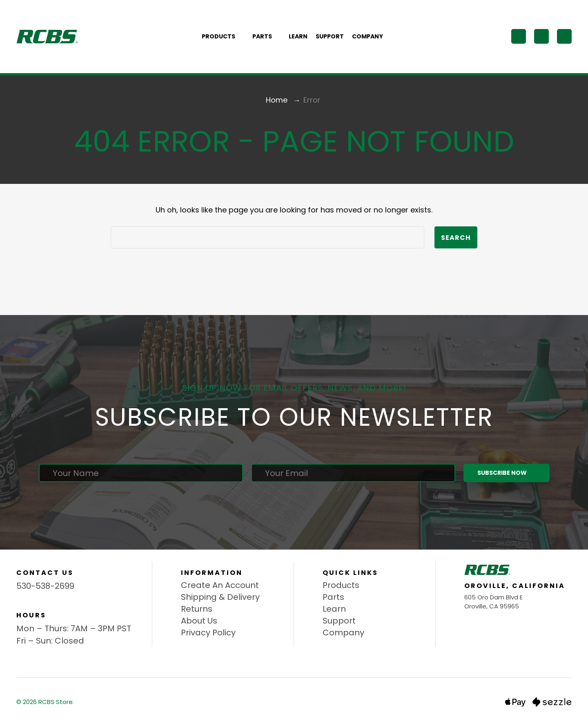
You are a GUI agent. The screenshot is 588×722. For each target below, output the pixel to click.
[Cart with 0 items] (564, 36)
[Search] (519, 36)
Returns (197, 609)
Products (223, 36)
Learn (298, 36)
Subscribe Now (506, 473)
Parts (267, 36)
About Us (199, 621)
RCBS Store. (56, 702)
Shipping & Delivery (220, 597)
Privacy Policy (208, 633)
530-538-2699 (45, 586)
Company (367, 36)
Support (330, 36)
